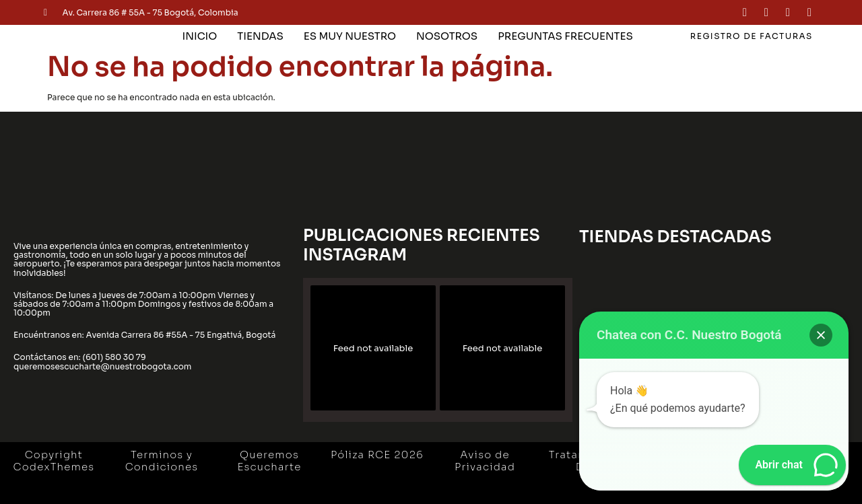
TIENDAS (260, 36)
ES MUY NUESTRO (350, 36)
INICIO (200, 36)
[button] (821, 335)
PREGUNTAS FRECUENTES (565, 36)
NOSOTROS (447, 36)
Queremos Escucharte (269, 461)
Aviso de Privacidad (485, 461)
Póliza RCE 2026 (377, 455)
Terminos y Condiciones (162, 461)
